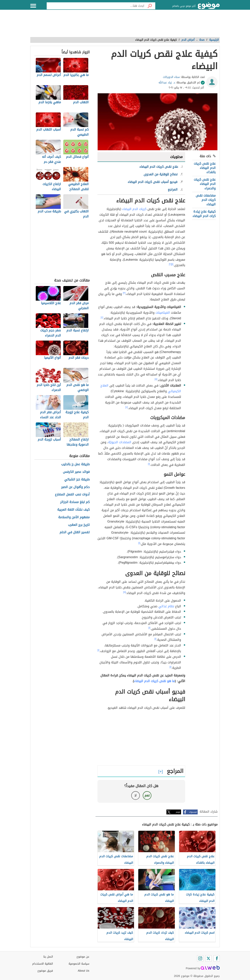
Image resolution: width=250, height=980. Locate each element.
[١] (172, 264)
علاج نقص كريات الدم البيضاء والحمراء (205, 184)
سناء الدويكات (171, 77)
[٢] (170, 264)
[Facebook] (217, 958)
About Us (83, 971)
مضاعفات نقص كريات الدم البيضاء (206, 200)
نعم (147, 795)
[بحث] (150, 6)
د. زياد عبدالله (167, 83)
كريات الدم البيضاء (134, 209)
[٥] (156, 379)
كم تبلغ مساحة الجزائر (75, 502)
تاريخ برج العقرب (79, 525)
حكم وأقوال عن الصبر (75, 487)
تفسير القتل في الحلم (75, 532)
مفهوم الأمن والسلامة (74, 517)
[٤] (102, 317)
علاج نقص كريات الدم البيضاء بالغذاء (205, 168)
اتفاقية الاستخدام (43, 964)
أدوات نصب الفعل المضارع (72, 495)
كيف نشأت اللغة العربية (73, 510)
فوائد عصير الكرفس (76, 472)
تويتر (178, 812)
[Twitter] (208, 958)
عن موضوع (83, 957)
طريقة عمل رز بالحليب (75, 464)
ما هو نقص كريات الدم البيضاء (154, 681)
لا (135, 795)
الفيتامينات (163, 313)
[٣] (124, 293)
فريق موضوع (45, 971)
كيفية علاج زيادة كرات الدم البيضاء (204, 214)
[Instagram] (200, 958)
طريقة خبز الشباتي (77, 480)
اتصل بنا (48, 957)
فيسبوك (193, 812)
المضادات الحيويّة (120, 442)
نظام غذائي (166, 606)
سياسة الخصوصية (79, 964)
